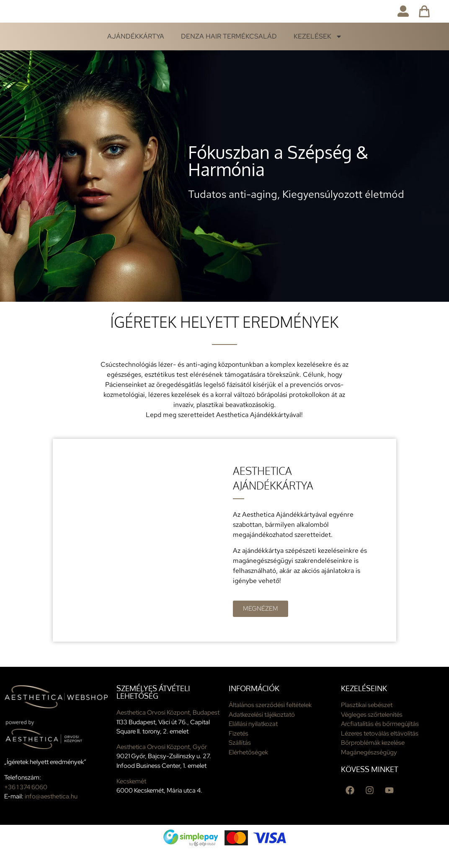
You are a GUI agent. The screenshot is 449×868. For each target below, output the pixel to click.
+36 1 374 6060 (26, 804)
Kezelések (318, 54)
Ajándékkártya (136, 53)
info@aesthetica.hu (51, 814)
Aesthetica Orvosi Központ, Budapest (168, 730)
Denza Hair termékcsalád (229, 53)
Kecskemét (131, 798)
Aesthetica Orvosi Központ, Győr (162, 764)
